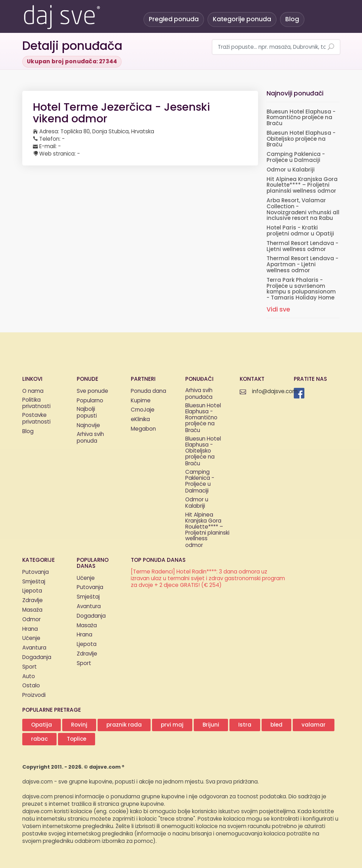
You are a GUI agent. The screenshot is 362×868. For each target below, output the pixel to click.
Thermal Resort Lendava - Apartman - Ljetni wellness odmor (302, 265)
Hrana (30, 629)
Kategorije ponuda (242, 19)
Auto (29, 677)
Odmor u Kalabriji (291, 170)
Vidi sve (278, 310)
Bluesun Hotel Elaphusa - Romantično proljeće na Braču (301, 118)
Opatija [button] (42, 725)
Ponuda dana (148, 391)
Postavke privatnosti (36, 419)
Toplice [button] (77, 739)
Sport (30, 667)
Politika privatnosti (36, 404)
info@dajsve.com (275, 392)
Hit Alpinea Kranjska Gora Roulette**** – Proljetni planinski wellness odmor (302, 185)
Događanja (37, 657)
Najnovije (88, 426)
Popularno (90, 401)
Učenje (31, 638)
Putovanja (36, 572)
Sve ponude (92, 391)
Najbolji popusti (87, 413)
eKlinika (140, 420)
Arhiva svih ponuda (90, 438)
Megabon (143, 429)
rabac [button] (39, 739)
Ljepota (32, 591)
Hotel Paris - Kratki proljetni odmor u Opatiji (300, 231)
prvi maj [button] (172, 725)
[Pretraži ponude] (331, 47)
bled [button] (276, 725)
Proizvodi (34, 695)
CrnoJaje (143, 410)
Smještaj (34, 582)
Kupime (141, 401)
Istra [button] (245, 725)
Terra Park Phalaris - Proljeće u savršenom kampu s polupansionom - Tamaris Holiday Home (301, 289)
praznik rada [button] (124, 725)
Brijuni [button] (211, 725)
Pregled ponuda (174, 19)
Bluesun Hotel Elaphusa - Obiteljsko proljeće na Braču (301, 139)
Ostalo (31, 686)
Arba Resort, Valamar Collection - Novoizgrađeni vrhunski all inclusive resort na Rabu (303, 209)
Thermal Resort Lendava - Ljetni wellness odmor (302, 246)
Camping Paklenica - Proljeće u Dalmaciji (296, 157)
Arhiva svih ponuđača (199, 394)
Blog (292, 19)
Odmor (31, 620)
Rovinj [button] (79, 725)
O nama (33, 391)
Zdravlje (33, 601)
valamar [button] (314, 725)
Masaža (32, 610)
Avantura (34, 648)
